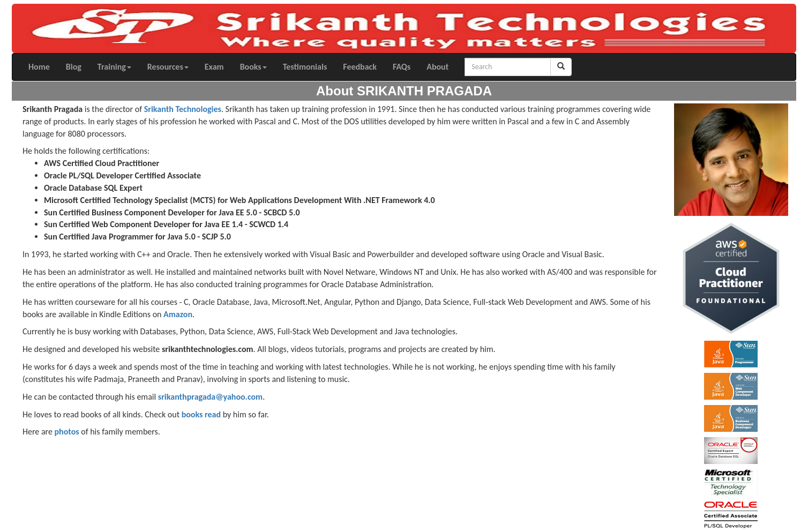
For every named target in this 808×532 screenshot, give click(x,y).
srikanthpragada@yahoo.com (210, 397)
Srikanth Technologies (183, 109)
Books (253, 67)
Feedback (360, 67)
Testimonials (305, 67)
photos (66, 432)
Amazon (178, 314)
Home (39, 67)
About (437, 67)
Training (114, 67)
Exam (214, 67)
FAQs (402, 67)
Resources (168, 67)
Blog (74, 67)
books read (201, 414)
